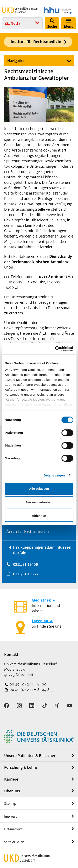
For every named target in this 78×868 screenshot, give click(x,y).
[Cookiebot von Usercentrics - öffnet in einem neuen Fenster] (56, 349)
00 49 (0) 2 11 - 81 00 (27, 684)
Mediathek (41, 600)
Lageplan (40, 621)
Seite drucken (14, 842)
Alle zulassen (39, 489)
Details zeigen (54, 475)
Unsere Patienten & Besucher (30, 756)
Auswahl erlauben (39, 502)
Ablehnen (39, 516)
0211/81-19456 (25, 564)
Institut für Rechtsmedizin (36, 42)
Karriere (11, 779)
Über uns (12, 791)
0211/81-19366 (25, 574)
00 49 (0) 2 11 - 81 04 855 (31, 690)
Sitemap (10, 804)
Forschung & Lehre (21, 767)
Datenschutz (13, 829)
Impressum (12, 816)
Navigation (16, 61)
